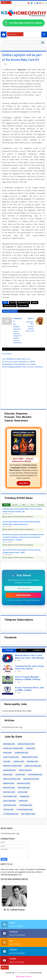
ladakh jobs (20, 775)
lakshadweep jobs (35, 775)
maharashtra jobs (31, 779)
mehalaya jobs (9, 788)
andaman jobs (9, 744)
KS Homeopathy (22, 973)
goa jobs (7, 761)
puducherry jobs (10, 796)
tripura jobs (8, 810)
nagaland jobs (24, 788)
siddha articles (10, 306)
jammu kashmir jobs (33, 766)
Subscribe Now (24, 595)
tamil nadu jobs (10, 805)
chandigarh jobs (21, 753)
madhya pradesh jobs (12, 779)
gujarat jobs (19, 761)
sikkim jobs (23, 801)
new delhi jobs (9, 792)
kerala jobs (8, 775)
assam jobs (30, 748)
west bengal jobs (28, 814)
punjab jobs (24, 796)
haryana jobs (32, 761)
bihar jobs (7, 753)
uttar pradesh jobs (24, 810)
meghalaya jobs (23, 783)
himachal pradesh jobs (12, 766)
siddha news (23, 306)
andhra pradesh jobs (26, 744)
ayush (12, 303)
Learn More (23, 483)
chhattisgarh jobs (11, 757)
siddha (35, 303)
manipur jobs (9, 783)
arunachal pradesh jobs (13, 748)
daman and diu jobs (30, 757)
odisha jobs (23, 792)
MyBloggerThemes (24, 976)
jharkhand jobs (9, 770)
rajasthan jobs (9, 801)
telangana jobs (26, 805)
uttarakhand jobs (11, 814)
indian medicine (23, 303)
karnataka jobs (25, 770)
